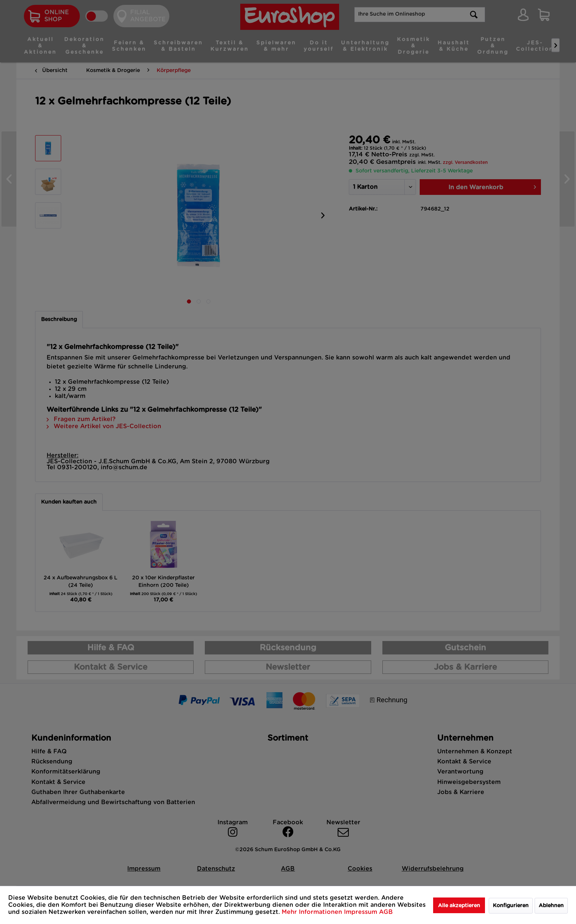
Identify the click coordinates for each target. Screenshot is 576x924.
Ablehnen (551, 906)
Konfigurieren (511, 906)
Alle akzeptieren (459, 906)
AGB (386, 912)
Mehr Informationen (313, 912)
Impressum (361, 912)
